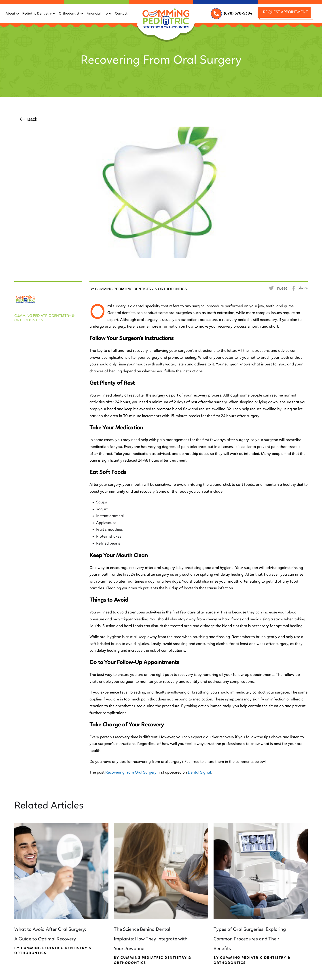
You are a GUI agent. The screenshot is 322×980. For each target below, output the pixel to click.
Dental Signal (199, 772)
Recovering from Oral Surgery (131, 772)
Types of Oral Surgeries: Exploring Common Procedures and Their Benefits (250, 939)
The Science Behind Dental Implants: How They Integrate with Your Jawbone (151, 939)
